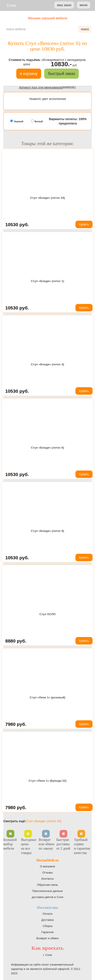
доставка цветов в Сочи (47, 897)
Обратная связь (47, 885)
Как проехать (47, 948)
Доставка (47, 920)
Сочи (11, 5)
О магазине (47, 866)
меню (84, 5)
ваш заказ (64, 5)
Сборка (48, 926)
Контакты (47, 879)
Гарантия (47, 932)
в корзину (29, 74)
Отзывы (47, 873)
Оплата (48, 914)
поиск (85, 29)
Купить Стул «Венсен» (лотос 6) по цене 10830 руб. (47, 46)
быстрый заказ (61, 74)
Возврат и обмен (48, 938)
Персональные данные (47, 891)
